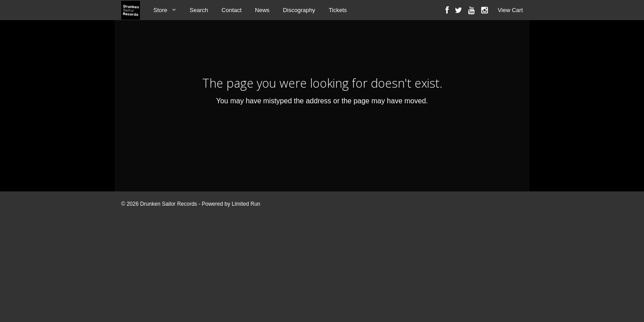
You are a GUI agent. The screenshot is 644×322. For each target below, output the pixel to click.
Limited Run (246, 204)
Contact (231, 10)
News (262, 10)
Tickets (338, 10)
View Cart (510, 10)
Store (160, 10)
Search (199, 10)
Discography (299, 10)
